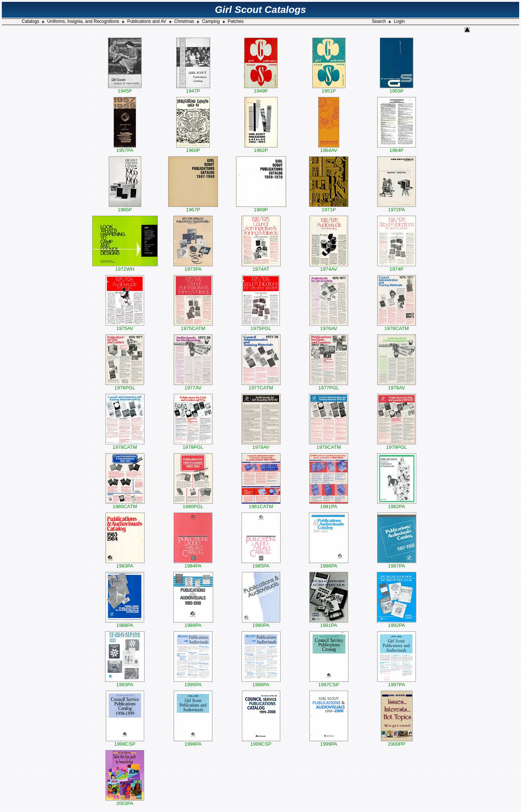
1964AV (329, 148)
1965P (125, 207)
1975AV (125, 326)
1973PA (193, 267)
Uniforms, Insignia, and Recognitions (83, 21)
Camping (211, 21)
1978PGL (193, 445)
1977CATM (261, 386)
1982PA (397, 504)
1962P (261, 148)
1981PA (329, 504)
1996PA (261, 682)
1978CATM (125, 445)
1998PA (193, 742)
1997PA (397, 682)
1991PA (329, 623)
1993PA (125, 682)
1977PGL (329, 386)
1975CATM (193, 326)
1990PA (261, 623)
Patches (236, 21)
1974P (397, 267)
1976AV (329, 326)
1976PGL (125, 386)
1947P (193, 89)
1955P (397, 89)
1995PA (193, 682)
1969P (261, 207)
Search (379, 21)
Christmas (184, 21)
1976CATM (397, 326)
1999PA (329, 742)
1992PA (397, 623)
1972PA (397, 207)
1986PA (329, 564)
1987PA (397, 564)
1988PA (125, 623)
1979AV (261, 445)
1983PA (125, 564)
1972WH (125, 267)
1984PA (193, 564)
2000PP (397, 742)
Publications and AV (147, 21)
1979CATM (329, 445)
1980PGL (193, 504)
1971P (329, 207)
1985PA (261, 564)
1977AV (193, 386)
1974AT (261, 267)
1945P (125, 89)
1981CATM (261, 504)
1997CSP (329, 682)
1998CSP (125, 742)
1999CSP (261, 742)
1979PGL (397, 445)
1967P (193, 207)
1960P (193, 148)
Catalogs (30, 21)
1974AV (329, 267)
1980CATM (125, 504)
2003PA (125, 801)
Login (399, 21)
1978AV (397, 386)
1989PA (193, 623)
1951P (329, 89)
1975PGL (261, 326)
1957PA (125, 148)
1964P (397, 148)
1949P (261, 89)
